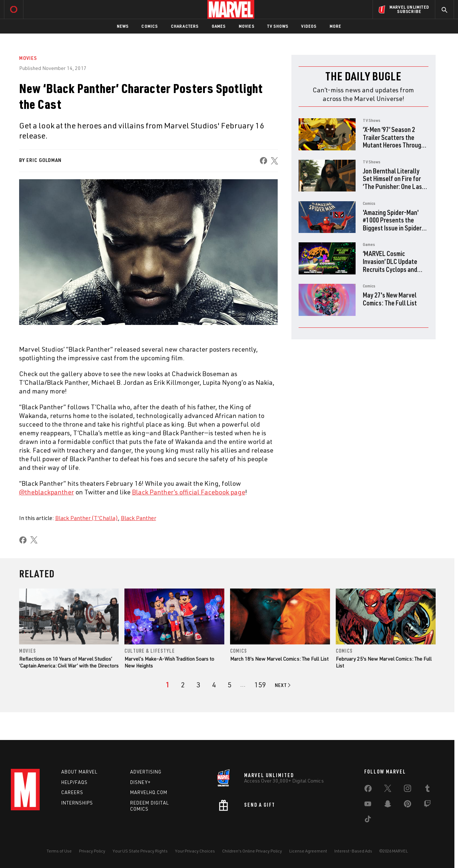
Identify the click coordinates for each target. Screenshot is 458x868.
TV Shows (278, 26)
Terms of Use (59, 851)
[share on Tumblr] (427, 790)
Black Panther (138, 518)
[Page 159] (260, 685)
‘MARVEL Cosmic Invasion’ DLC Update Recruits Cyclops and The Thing (390, 265)
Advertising (146, 772)
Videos (309, 26)
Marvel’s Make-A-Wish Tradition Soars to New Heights (169, 662)
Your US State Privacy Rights (140, 851)
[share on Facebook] (263, 161)
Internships (77, 803)
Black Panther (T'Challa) (87, 518)
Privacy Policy (92, 851)
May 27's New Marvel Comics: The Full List (390, 299)
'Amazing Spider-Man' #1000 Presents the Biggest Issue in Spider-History (393, 224)
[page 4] (214, 685)
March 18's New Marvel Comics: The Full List (279, 659)
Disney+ (140, 782)
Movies (246, 26)
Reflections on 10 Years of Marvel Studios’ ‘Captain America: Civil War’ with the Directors (69, 662)
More (336, 26)
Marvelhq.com (149, 792)
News (123, 26)
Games (219, 26)
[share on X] (274, 161)
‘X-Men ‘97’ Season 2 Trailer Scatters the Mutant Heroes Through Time (394, 141)
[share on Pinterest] (408, 805)
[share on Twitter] (388, 790)
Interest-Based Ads (353, 851)
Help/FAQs (74, 782)
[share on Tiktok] (368, 820)
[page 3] (199, 685)
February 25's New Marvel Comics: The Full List (384, 662)
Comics (149, 26)
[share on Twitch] (427, 805)
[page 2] (183, 685)
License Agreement (308, 851)
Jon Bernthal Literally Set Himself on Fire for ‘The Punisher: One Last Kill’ (394, 182)
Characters (185, 26)
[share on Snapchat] (388, 805)
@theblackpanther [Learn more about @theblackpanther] (47, 492)
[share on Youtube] (368, 805)
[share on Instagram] (408, 790)
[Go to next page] (283, 685)
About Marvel (79, 772)
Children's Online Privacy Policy (252, 851)
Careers (72, 792)
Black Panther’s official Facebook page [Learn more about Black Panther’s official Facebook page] (189, 492)
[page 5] (230, 685)
